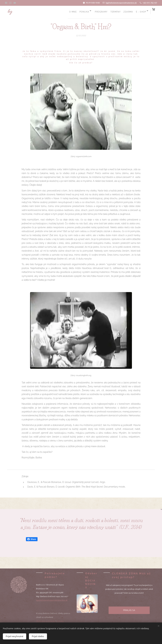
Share (32, 539)
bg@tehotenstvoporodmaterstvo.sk (121, 3)
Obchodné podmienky (46, 621)
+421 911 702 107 (150, 3)
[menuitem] (109, 12)
